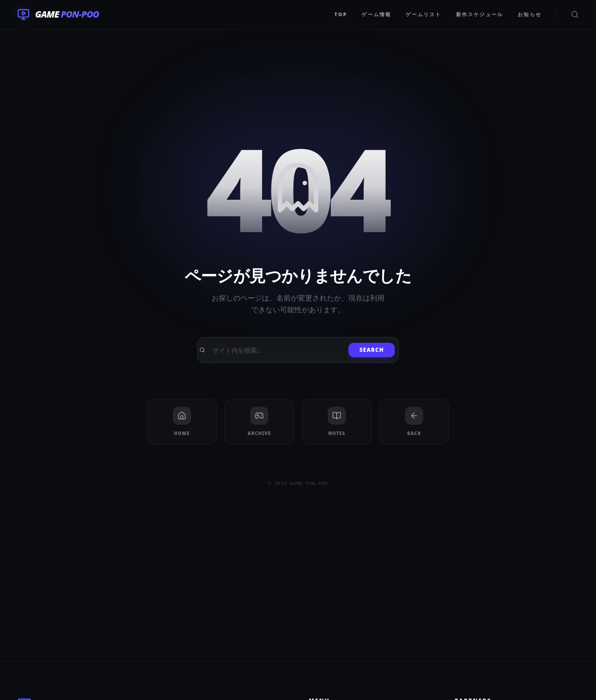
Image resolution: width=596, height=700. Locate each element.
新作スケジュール (480, 14)
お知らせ (530, 14)
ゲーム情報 (376, 14)
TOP (341, 14)
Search (372, 350)
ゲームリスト (423, 14)
